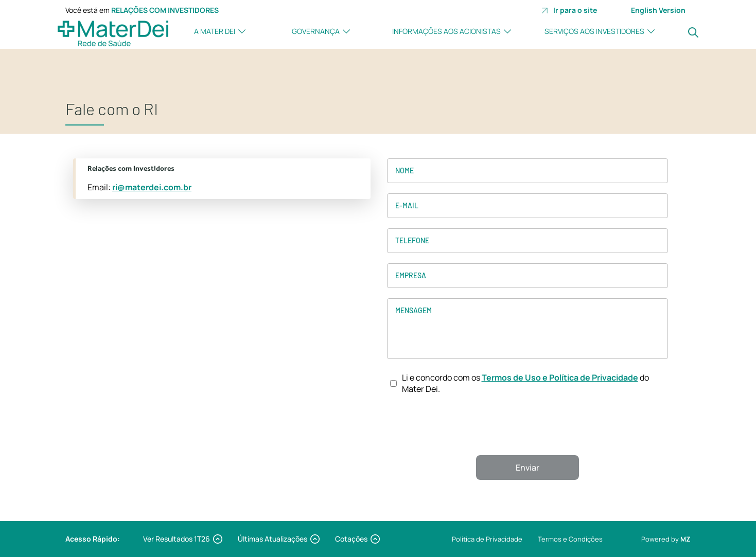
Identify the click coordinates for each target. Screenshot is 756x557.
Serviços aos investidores (594, 31)
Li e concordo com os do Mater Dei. (525, 383)
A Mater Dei (215, 31)
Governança (316, 31)
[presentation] (528, 425)
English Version (658, 10)
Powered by (666, 539)
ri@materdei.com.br (152, 187)
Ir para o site (569, 10)
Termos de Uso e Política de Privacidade (560, 378)
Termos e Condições (570, 539)
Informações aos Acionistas (446, 31)
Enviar (528, 468)
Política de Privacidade (487, 539)
